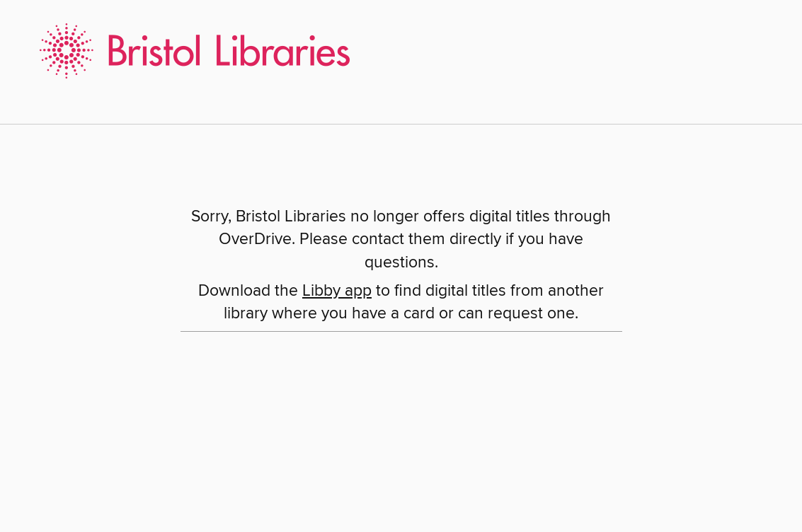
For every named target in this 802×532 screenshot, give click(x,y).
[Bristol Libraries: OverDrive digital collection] (189, 49)
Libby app (337, 291)
